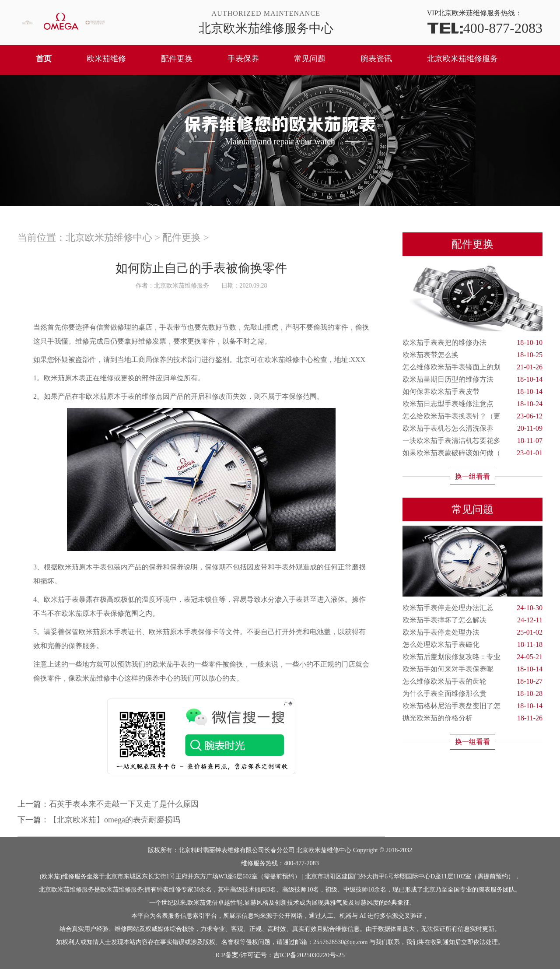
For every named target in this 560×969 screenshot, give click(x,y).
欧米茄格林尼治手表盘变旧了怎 (472, 706)
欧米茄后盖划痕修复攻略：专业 (472, 657)
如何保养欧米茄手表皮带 (472, 392)
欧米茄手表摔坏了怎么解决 (472, 620)
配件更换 (177, 59)
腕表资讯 (376, 59)
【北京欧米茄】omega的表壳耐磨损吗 (115, 820)
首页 (44, 59)
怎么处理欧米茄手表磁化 (472, 645)
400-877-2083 (485, 27)
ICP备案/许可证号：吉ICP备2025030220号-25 (280, 955)
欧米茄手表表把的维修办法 (472, 343)
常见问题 (310, 59)
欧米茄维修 (106, 59)
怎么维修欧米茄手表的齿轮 (472, 681)
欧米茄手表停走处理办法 (472, 632)
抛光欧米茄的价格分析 (472, 718)
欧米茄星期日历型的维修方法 (472, 379)
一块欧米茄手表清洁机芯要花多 (472, 441)
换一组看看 (472, 476)
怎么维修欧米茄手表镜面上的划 (472, 367)
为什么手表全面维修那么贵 (472, 694)
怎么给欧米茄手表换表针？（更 (472, 416)
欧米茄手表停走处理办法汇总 (472, 608)
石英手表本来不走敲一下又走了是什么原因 (124, 804)
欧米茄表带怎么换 (472, 355)
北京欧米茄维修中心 (109, 237)
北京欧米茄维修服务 (462, 59)
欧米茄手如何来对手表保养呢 (472, 669)
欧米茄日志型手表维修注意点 (472, 404)
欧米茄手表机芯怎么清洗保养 (472, 428)
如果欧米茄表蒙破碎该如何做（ (472, 453)
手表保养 (243, 59)
